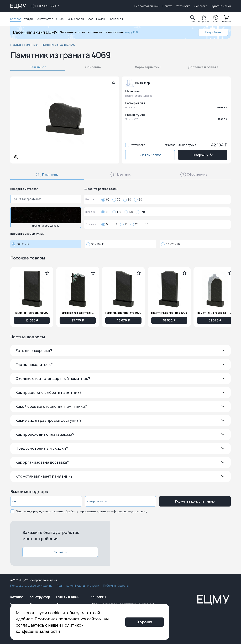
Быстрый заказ (150, 155)
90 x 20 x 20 (170, 244)
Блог (90, 19)
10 (124, 224)
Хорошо (145, 622)
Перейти (60, 552)
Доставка (201, 6)
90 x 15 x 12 (21, 244)
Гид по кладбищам (146, 6)
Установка (183, 6)
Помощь (102, 19)
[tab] (47, 176)
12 (134, 224)
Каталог (16, 19)
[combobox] (45, 199)
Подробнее (213, 32)
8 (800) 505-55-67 (44, 6)
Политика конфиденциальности (78, 586)
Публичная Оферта (116, 586)
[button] (120, 351)
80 (127, 200)
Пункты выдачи (221, 6)
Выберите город (118, 6)
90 (138, 200)
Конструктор (45, 19)
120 (129, 212)
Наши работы (75, 19)
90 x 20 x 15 (95, 244)
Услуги (28, 19)
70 (116, 200)
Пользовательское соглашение (31, 586)
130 (140, 212)
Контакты (117, 19)
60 (105, 200)
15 (145, 224)
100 (117, 212)
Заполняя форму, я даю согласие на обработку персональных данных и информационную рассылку (82, 511)
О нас (60, 19)
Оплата (167, 6)
